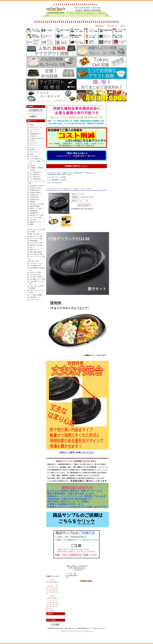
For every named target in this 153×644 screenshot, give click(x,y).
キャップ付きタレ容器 (36, 254)
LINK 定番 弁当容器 (36, 277)
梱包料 (32, 224)
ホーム (49, 173)
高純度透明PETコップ (36, 134)
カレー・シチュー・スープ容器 (37, 182)
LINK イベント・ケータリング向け (37, 292)
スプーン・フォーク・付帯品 (37, 258)
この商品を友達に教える (79, 568)
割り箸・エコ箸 (34, 261)
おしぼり (32, 141)
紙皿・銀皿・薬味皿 (36, 252)
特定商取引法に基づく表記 (55, 628)
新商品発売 (33, 297)
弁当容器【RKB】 (35, 190)
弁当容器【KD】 (35, 199)
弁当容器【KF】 (34, 195)
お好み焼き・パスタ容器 (37, 204)
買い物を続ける (79, 570)
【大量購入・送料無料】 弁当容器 (36, 169)
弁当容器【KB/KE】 (36, 193)
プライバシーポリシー (99, 628)
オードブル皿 (34, 156)
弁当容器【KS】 (34, 197)
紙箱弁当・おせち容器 (36, 245)
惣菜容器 (32, 202)
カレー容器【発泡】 (36, 179)
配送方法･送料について (84, 628)
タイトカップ (34, 143)
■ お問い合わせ (100, 26)
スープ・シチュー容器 (36, 238)
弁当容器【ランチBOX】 (37, 186)
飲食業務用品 (34, 211)
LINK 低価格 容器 (35, 266)
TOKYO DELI (63, 180)
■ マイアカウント (113, 26)
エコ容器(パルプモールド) (37, 138)
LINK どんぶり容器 (35, 272)
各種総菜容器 (34, 241)
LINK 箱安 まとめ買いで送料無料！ (36, 287)
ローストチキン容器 (36, 217)
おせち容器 (33, 220)
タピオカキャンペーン (36, 263)
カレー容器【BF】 (35, 175)
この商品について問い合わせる (79, 566)
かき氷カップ (34, 136)
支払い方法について (70, 628)
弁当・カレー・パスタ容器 (37, 229)
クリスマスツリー (35, 129)
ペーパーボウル (34, 152)
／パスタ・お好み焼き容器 (75, 173)
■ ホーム (123, 26)
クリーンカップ (34, 145)
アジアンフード (34, 299)
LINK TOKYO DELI (35, 275)
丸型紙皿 (32, 150)
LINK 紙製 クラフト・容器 (37, 279)
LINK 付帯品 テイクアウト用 (37, 283)
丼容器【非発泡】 (35, 206)
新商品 (32, 125)
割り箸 (32, 154)
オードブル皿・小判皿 (36, 243)
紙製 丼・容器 (34, 234)
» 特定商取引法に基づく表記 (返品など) (83, 209)
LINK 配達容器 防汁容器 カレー (37, 269)
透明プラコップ (34, 250)
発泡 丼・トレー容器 (36, 208)
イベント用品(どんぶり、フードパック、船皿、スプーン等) (37, 161)
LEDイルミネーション (36, 127)
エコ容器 (32, 232)
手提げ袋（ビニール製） (37, 215)
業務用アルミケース (36, 222)
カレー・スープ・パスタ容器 (59, 173)
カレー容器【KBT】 (36, 172)
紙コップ (32, 132)
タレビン (32, 147)
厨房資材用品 (34, 213)
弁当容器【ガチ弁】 (36, 188)
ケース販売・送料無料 (36, 295)
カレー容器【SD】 (35, 177)
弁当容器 (32, 166)
